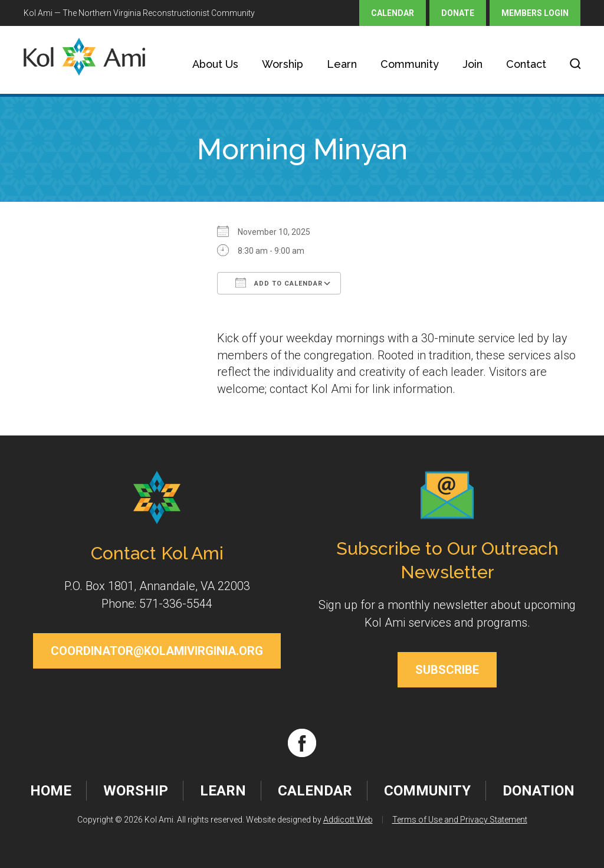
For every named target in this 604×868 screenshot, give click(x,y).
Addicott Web (348, 820)
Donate (458, 13)
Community (410, 64)
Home (51, 791)
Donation (539, 791)
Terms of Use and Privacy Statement (460, 820)
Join (472, 64)
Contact (526, 64)
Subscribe (447, 670)
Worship (283, 64)
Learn (342, 64)
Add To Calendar (279, 283)
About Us (215, 64)
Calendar (393, 13)
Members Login (535, 13)
